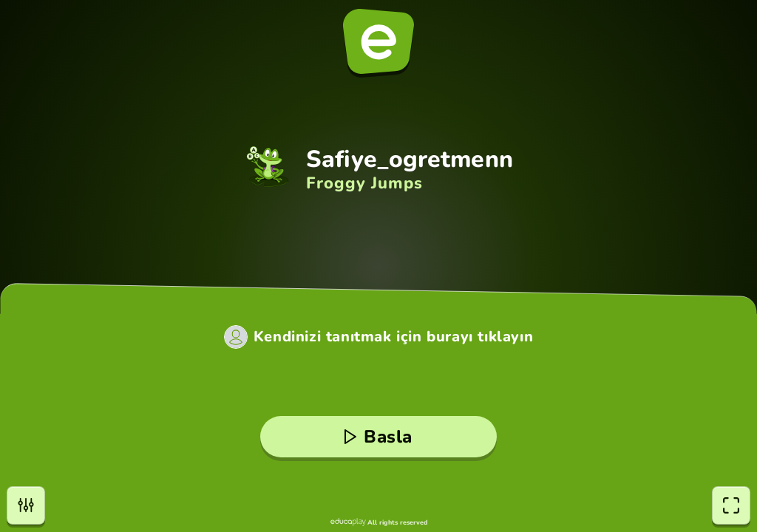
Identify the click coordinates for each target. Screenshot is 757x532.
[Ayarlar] (26, 505)
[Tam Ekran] (731, 505)
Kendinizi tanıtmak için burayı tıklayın (393, 337)
